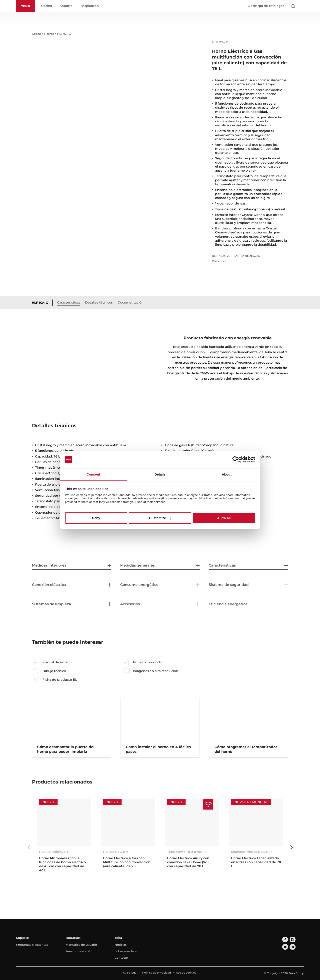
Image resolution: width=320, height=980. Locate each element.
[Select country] (302, 6)
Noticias (121, 945)
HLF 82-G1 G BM (116, 852)
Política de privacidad (157, 973)
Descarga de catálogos (266, 6)
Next (291, 848)
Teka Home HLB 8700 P (186, 852)
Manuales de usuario (81, 945)
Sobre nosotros (126, 951)
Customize (160, 518)
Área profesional (78, 951)
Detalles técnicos (100, 303)
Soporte (68, 6)
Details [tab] (160, 474)
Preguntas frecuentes (32, 945)
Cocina (48, 6)
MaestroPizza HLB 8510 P (251, 852)
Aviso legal (130, 973)
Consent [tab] (93, 474)
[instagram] (291, 939)
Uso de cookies (186, 973)
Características (70, 303)
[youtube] (298, 939)
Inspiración (92, 6)
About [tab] (227, 474)
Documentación (132, 303)
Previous (29, 848)
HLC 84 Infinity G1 (53, 852)
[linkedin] (285, 946)
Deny (96, 518)
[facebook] (285, 939)
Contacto (121, 958)
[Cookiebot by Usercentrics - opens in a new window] (236, 460)
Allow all (224, 518)
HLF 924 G (42, 303)
